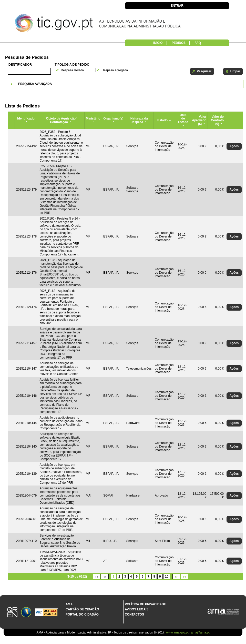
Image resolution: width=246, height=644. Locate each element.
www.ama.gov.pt (178, 632)
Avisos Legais (137, 609)
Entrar (177, 6)
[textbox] (29, 71)
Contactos (134, 615)
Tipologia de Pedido (72, 65)
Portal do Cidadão (82, 615)
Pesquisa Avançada (35, 84)
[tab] (126, 84)
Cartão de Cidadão (82, 609)
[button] (202, 71)
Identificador (20, 65)
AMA (69, 604)
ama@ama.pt (200, 632)
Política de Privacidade (145, 604)
